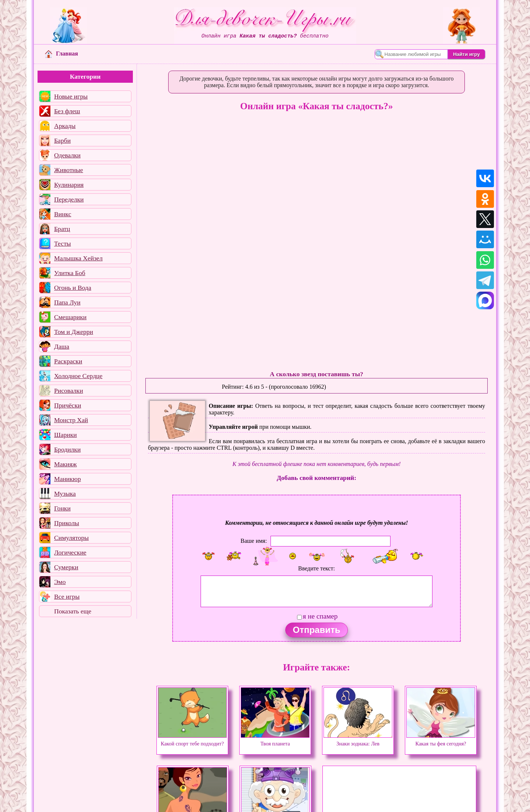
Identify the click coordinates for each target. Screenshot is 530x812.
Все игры (67, 596)
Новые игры (71, 96)
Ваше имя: (254, 541)
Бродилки (67, 449)
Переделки (69, 199)
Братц (62, 229)
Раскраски (68, 361)
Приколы (67, 523)
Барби (62, 140)
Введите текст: (317, 568)
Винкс (63, 214)
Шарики (66, 435)
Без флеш (67, 111)
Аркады (65, 126)
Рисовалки (69, 391)
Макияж (66, 464)
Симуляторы (71, 538)
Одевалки (67, 155)
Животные (69, 170)
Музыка (65, 494)
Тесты (63, 243)
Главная (61, 54)
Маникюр (68, 479)
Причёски (68, 405)
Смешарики (70, 317)
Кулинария (69, 185)
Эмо (60, 582)
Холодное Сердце (78, 376)
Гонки (62, 508)
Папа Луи (67, 302)
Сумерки (66, 567)
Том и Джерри (74, 332)
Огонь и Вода (73, 288)
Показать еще (73, 611)
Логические (70, 552)
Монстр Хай (71, 420)
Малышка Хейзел (78, 258)
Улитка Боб (70, 273)
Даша (62, 346)
